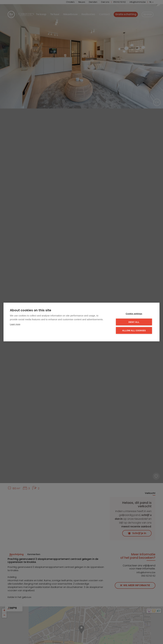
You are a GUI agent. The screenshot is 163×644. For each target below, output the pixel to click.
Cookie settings (134, 314)
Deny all (134, 322)
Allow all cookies (134, 331)
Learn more (15, 324)
